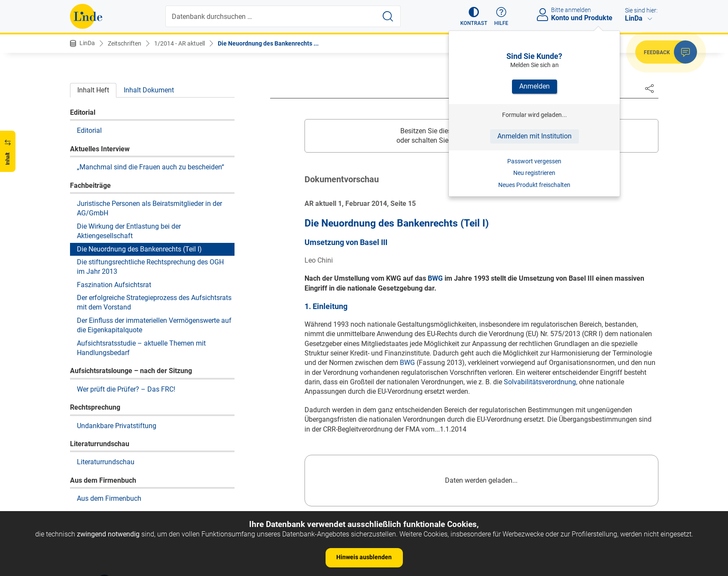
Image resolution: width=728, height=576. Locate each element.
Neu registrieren (534, 173)
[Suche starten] (388, 16)
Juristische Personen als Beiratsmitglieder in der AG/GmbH (149, 208)
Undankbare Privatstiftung (117, 426)
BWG (435, 278)
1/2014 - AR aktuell (180, 43)
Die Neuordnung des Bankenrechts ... (268, 43)
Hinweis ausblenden (364, 557)
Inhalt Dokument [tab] (149, 90)
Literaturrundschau (106, 462)
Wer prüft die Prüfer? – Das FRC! (126, 389)
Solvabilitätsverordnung (540, 382)
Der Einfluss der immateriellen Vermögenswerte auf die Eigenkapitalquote (154, 325)
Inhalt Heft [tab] (93, 90)
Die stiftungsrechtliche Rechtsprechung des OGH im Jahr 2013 (150, 267)
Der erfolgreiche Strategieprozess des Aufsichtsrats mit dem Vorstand (154, 302)
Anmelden (535, 86)
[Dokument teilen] (649, 88)
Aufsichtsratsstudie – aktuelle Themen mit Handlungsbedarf (141, 348)
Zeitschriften (125, 43)
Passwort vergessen (534, 161)
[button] (474, 16)
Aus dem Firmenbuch (109, 498)
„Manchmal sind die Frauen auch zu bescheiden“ (151, 167)
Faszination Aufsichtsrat (114, 285)
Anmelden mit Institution (535, 136)
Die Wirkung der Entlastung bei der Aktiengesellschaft (129, 231)
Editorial (89, 130)
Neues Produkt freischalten (534, 185)
